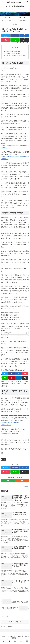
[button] (27, 333)
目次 (13, 47)
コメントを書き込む (15, 622)
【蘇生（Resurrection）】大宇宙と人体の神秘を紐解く (15, 6)
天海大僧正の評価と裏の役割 (13, 53)
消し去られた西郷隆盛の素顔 (13, 51)
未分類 (4, 459)
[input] (15, 333)
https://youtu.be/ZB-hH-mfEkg (9, 434)
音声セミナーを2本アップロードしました (16, 56)
